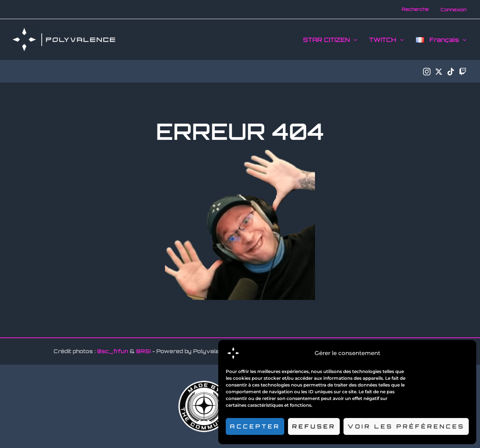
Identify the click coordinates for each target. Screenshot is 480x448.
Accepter (255, 426)
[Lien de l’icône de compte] (454, 10)
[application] (354, 40)
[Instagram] (427, 72)
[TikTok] (451, 72)
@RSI (143, 351)
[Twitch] (463, 72)
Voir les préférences (406, 426)
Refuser (314, 426)
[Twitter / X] (439, 72)
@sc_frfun (113, 351)
